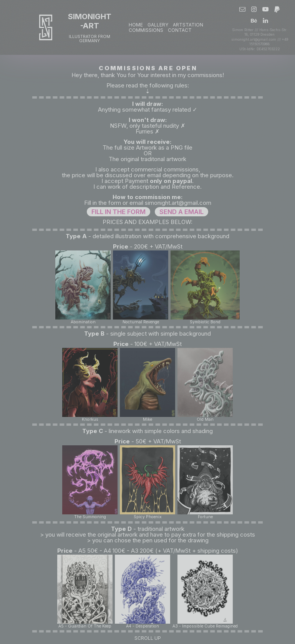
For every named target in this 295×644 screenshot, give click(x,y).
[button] (242, 9)
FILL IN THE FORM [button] (118, 212)
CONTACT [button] (180, 30)
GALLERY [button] (158, 25)
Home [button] (136, 25)
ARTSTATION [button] (188, 25)
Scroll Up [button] (148, 638)
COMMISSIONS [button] (146, 30)
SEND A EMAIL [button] (181, 212)
